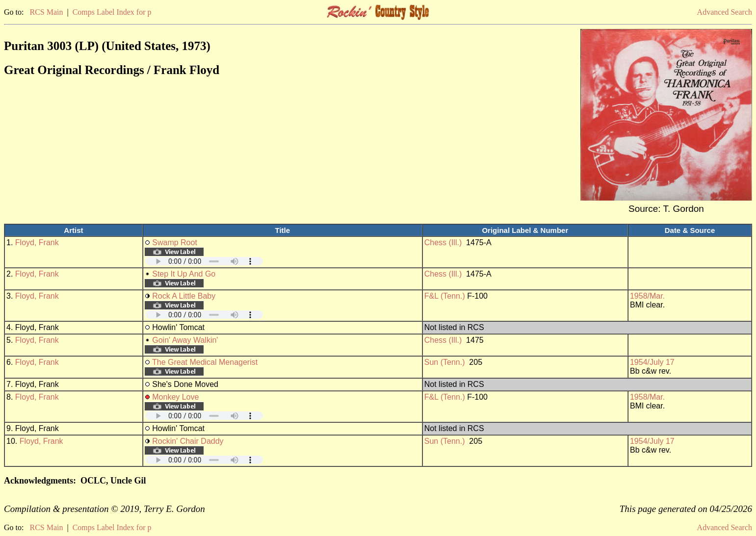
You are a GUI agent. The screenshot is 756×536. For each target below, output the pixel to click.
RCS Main (46, 12)
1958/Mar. (647, 296)
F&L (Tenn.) (445, 296)
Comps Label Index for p (112, 12)
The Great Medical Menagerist (205, 362)
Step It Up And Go (184, 274)
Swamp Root (175, 242)
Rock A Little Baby (184, 296)
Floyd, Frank (37, 242)
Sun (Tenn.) (445, 362)
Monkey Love (175, 397)
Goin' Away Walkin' (185, 340)
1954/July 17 (652, 362)
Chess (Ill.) (443, 242)
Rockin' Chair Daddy (188, 441)
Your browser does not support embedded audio (204, 261)
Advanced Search (725, 12)
